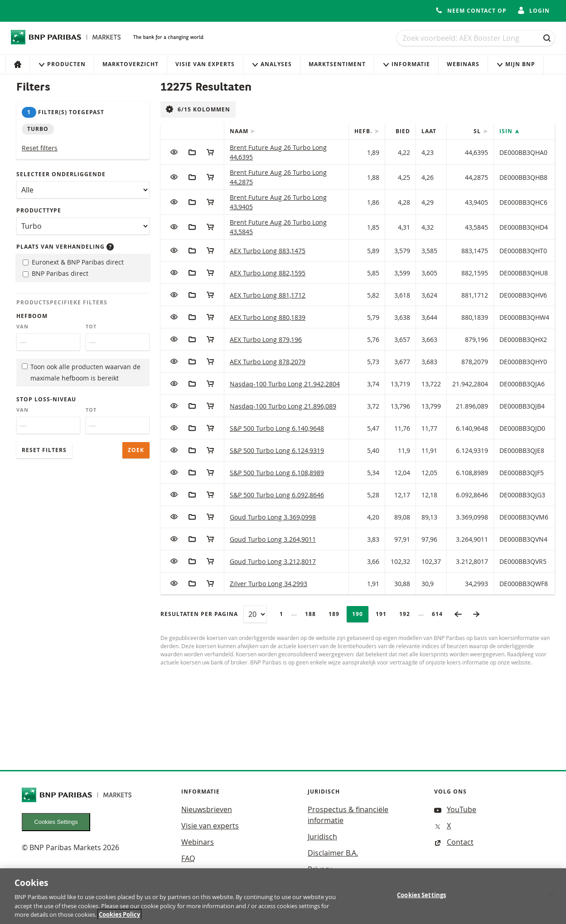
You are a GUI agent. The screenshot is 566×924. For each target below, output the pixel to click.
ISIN (507, 131)
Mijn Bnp (516, 64)
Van (22, 327)
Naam (240, 131)
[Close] (551, 898)
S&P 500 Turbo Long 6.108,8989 (277, 473)
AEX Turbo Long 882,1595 (268, 273)
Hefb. (364, 131)
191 (384, 614)
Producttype (39, 210)
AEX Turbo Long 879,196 (266, 339)
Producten (62, 64)
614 (440, 614)
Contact (454, 842)
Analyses (272, 64)
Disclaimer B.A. (333, 853)
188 (313, 614)
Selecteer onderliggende (61, 174)
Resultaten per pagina (199, 614)
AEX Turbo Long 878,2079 (268, 362)
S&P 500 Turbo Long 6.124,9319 (277, 450)
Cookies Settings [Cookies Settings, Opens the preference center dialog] (421, 898)
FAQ (188, 858)
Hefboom (32, 316)
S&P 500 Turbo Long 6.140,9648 (277, 428)
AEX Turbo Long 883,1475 (268, 251)
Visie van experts (205, 64)
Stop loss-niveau (46, 399)
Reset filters (40, 148)
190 (360, 614)
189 (337, 614)
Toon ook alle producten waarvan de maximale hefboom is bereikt (81, 372)
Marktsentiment (337, 64)
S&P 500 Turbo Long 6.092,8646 (277, 495)
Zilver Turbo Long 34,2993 (268, 584)
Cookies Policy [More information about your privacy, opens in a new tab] (119, 918)
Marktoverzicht (131, 64)
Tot (91, 327)
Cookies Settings (56, 822)
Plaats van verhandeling (65, 247)
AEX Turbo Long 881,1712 (268, 295)
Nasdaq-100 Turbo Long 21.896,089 (283, 406)
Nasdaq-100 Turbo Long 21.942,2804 (285, 384)
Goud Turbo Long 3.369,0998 (273, 517)
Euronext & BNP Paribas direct (73, 262)
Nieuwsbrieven (207, 809)
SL (478, 131)
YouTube (455, 809)
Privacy (320, 869)
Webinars (463, 64)
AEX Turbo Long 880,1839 (268, 317)
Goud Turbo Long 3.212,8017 (273, 561)
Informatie (406, 64)
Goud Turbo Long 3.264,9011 (273, 539)
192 (407, 614)
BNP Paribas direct (56, 273)
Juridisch (322, 837)
